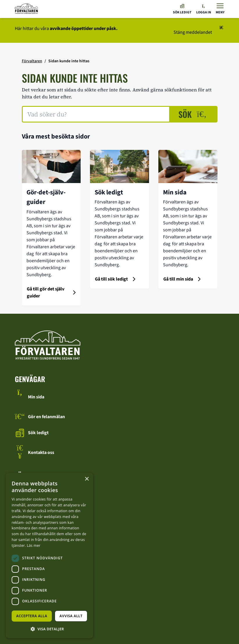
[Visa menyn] (220, 9)
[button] (49, 629)
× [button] (87, 479)
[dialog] (49, 556)
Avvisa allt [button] (71, 616)
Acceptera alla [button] (32, 616)
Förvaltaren (32, 61)
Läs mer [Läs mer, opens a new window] (34, 545)
